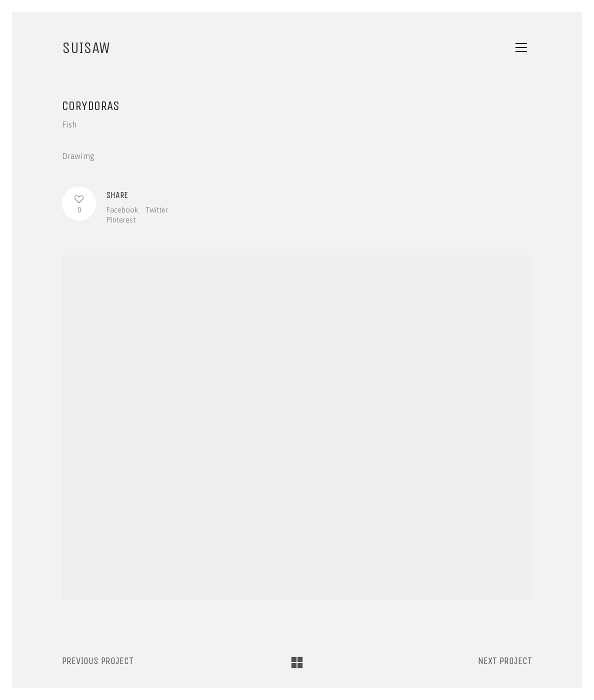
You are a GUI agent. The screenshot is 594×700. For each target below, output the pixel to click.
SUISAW (86, 48)
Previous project (98, 661)
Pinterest (121, 220)
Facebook (122, 210)
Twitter (157, 210)
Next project (505, 661)
